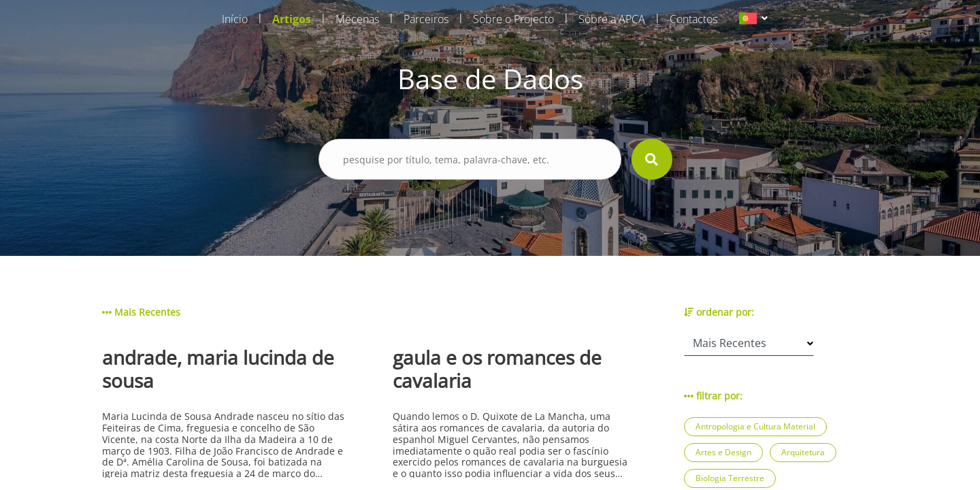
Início (235, 19)
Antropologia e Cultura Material (755, 426)
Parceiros (426, 19)
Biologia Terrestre (730, 478)
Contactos (693, 19)
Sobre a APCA (612, 19)
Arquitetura (803, 452)
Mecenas (357, 19)
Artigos (292, 19)
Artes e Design (723, 452)
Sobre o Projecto (513, 19)
